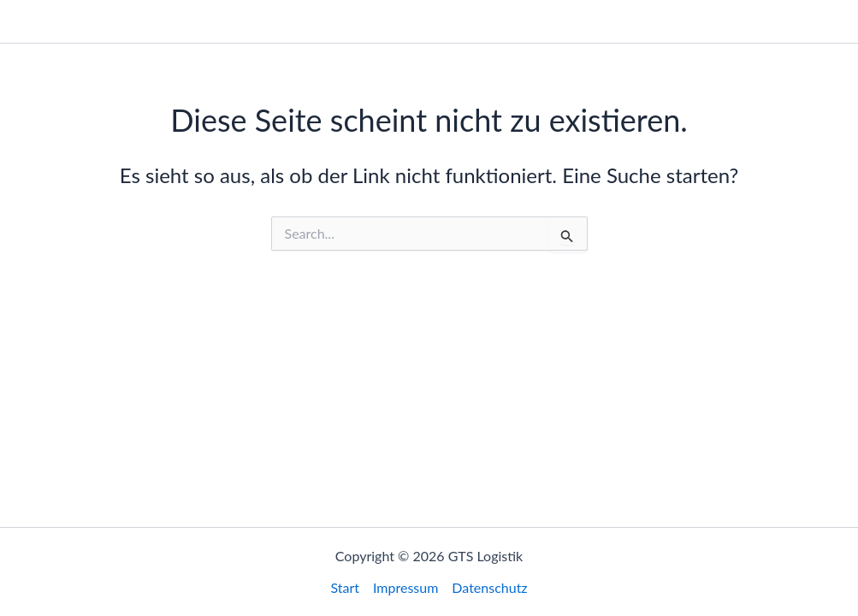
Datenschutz (790, 21)
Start (618, 21)
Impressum (691, 21)
